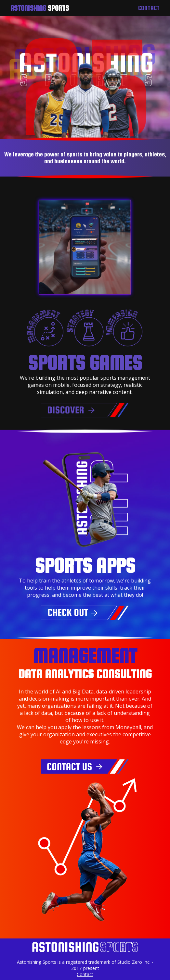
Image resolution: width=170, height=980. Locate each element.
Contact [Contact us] (149, 8)
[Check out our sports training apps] (85, 618)
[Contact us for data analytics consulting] (85, 772)
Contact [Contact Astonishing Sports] (85, 974)
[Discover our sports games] (85, 416)
